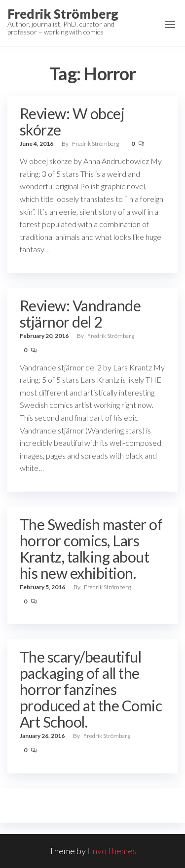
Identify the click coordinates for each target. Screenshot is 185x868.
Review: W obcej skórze (72, 121)
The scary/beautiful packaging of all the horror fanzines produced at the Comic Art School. (91, 689)
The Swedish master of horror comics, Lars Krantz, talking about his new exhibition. (91, 549)
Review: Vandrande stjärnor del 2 (80, 314)
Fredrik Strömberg (63, 14)
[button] (170, 25)
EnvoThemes (112, 851)
